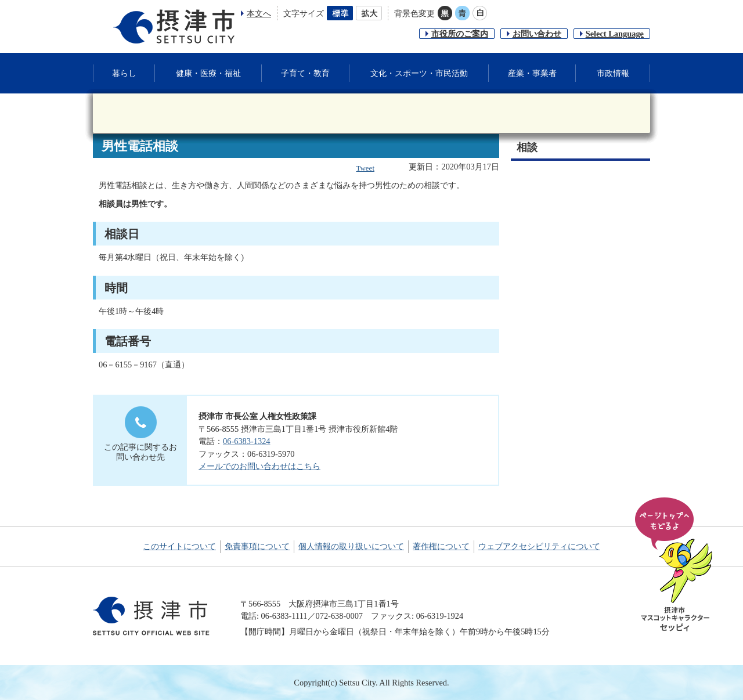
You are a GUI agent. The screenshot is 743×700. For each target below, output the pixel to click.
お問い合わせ (537, 34)
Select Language (615, 34)
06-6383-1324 (247, 441)
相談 (527, 147)
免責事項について (257, 546)
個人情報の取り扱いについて (351, 546)
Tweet (365, 168)
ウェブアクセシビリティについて (539, 546)
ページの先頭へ (676, 565)
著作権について (441, 546)
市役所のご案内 (460, 34)
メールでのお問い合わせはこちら (259, 466)
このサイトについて (179, 546)
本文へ (259, 13)
